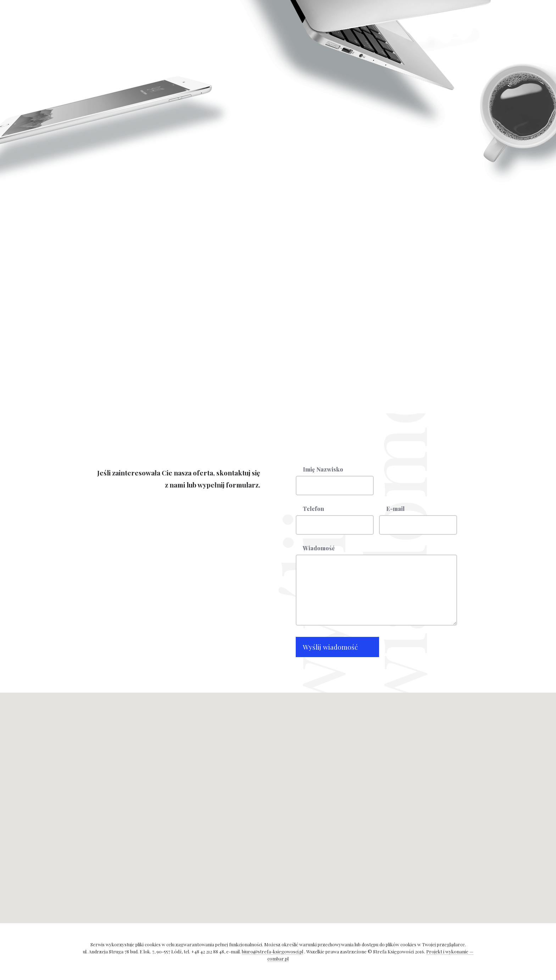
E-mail (395, 509)
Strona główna (137, 28)
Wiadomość (319, 549)
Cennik (210, 28)
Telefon (313, 509)
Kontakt (243, 28)
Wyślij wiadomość (330, 647)
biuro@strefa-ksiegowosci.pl (340, 294)
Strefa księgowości (455, 31)
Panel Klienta (136, 47)
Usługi (178, 28)
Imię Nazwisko (323, 470)
